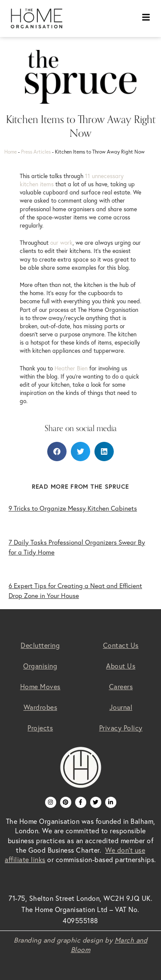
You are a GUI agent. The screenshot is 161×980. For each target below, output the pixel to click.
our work (61, 243)
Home (11, 152)
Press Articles (36, 152)
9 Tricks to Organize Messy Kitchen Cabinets (73, 508)
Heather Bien (71, 368)
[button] (57, 451)
